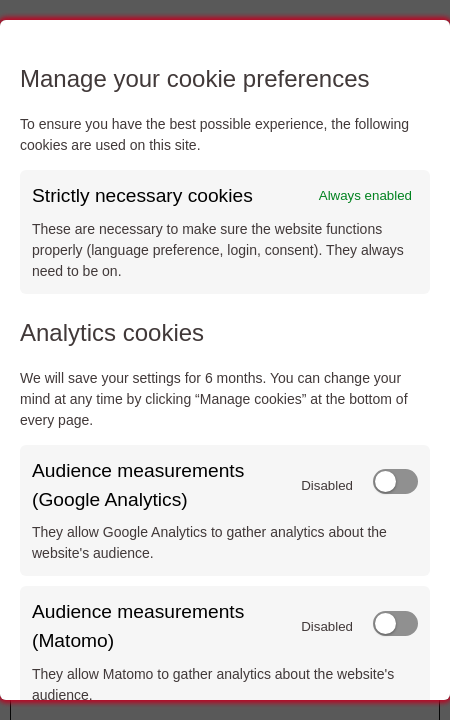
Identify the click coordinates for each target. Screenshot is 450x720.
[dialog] (225, 360)
